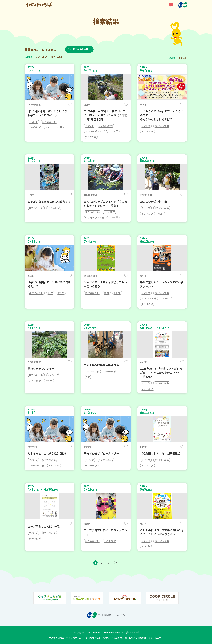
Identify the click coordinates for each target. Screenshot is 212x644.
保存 (70, 104)
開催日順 (183, 58)
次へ (116, 563)
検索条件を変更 (81, 49)
